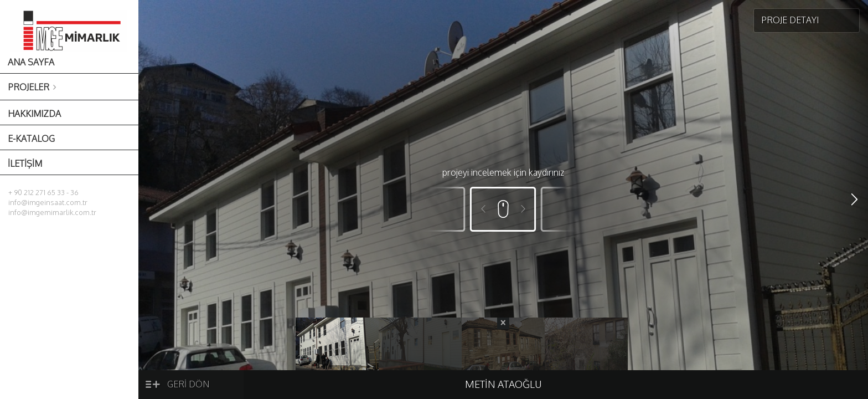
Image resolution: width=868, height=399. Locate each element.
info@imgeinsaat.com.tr (48, 202)
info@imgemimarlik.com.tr (52, 212)
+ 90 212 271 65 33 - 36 (43, 192)
